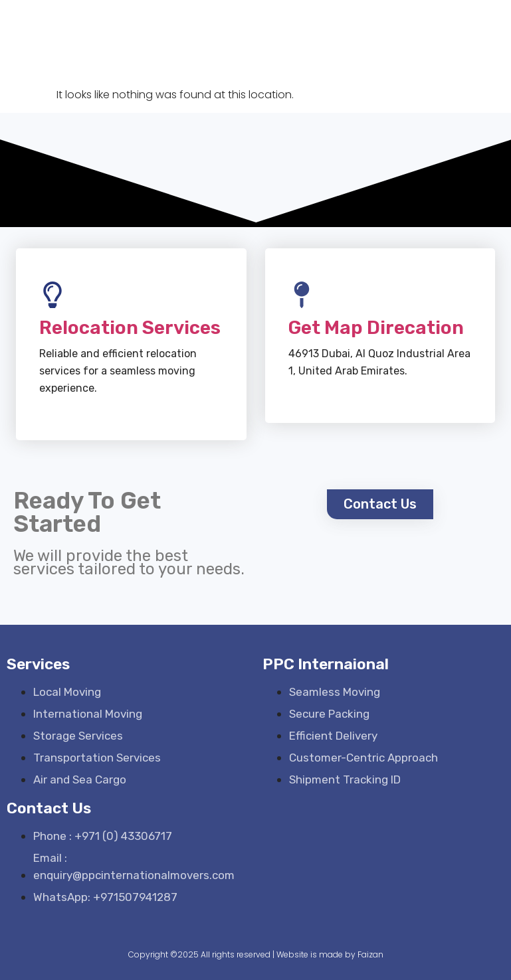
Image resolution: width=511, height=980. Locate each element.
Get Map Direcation (376, 328)
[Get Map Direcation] (302, 295)
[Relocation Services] (52, 295)
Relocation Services (130, 328)
